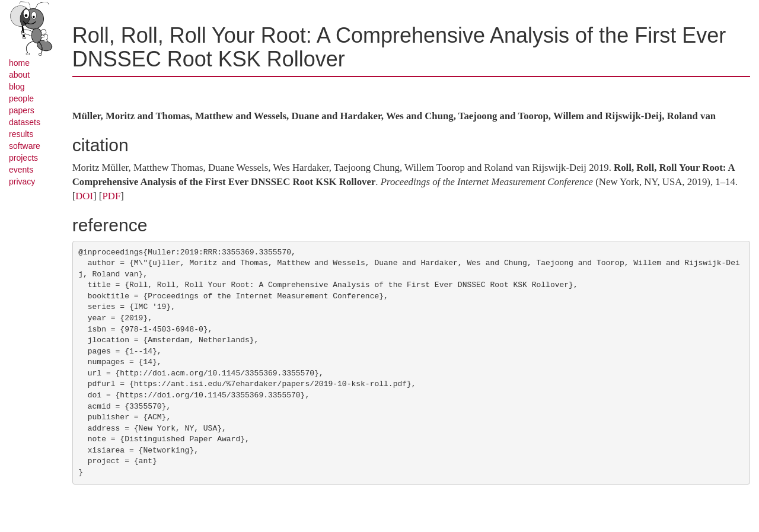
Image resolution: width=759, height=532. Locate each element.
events (21, 170)
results (21, 134)
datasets (25, 122)
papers (22, 110)
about (19, 75)
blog (17, 87)
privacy (22, 181)
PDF (111, 196)
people (21, 98)
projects (23, 158)
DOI (84, 196)
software (25, 146)
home (19, 63)
